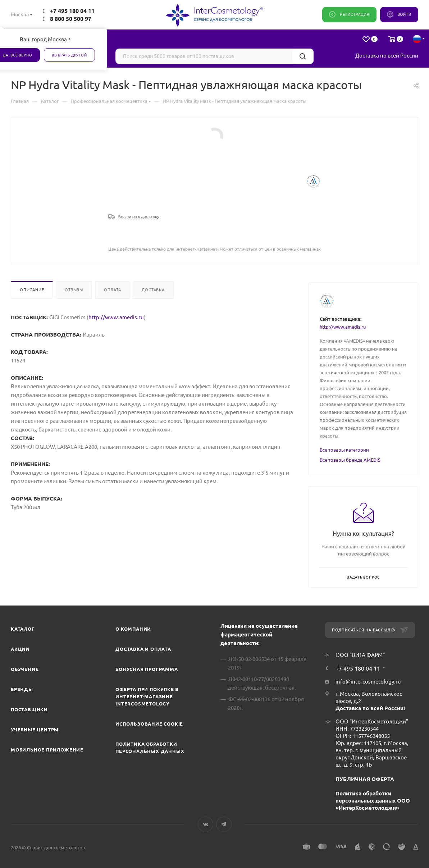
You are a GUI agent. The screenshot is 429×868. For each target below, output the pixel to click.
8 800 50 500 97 (71, 19)
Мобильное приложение (47, 750)
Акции (20, 649)
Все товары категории (344, 450)
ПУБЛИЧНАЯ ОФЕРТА (365, 779)
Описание (32, 290)
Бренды (22, 689)
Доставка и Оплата (143, 649)
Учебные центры (35, 730)
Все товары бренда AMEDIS (350, 460)
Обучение (25, 669)
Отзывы (74, 290)
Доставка (153, 290)
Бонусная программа (147, 669)
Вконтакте (206, 824)
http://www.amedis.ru (116, 317)
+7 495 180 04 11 (72, 11)
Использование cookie (149, 724)
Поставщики (29, 709)
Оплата (113, 290)
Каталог (23, 629)
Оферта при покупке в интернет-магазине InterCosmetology (147, 696)
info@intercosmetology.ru (368, 682)
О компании (133, 629)
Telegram (224, 824)
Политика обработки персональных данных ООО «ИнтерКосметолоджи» (373, 801)
